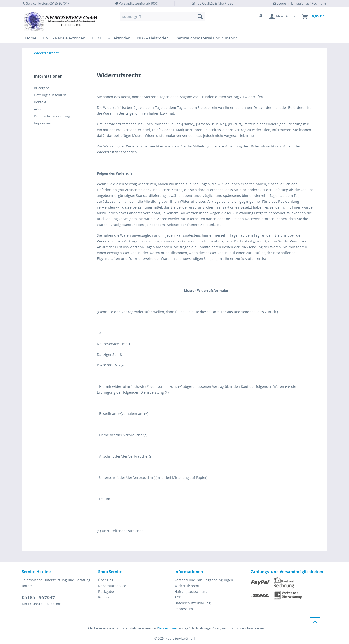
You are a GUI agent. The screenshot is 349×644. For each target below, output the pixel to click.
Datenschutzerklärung (52, 116)
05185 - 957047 (38, 597)
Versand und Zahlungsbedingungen (204, 580)
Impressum (43, 123)
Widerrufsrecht (187, 586)
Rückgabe (42, 88)
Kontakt (40, 102)
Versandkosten (168, 628)
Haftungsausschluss (50, 95)
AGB (37, 109)
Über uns (106, 580)
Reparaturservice (112, 586)
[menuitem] (163, 16)
